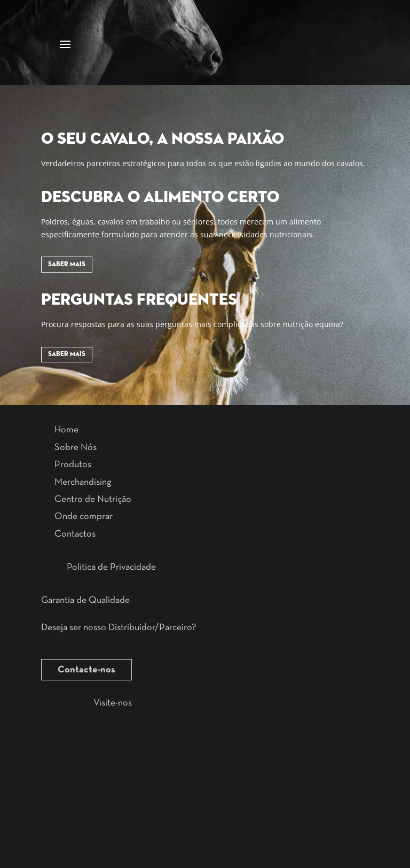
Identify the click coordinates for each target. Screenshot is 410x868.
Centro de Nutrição (93, 499)
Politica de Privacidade (111, 567)
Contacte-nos (86, 670)
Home (66, 430)
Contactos (75, 534)
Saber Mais (67, 265)
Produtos (73, 464)
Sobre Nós (76, 447)
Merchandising (83, 482)
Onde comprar (84, 516)
